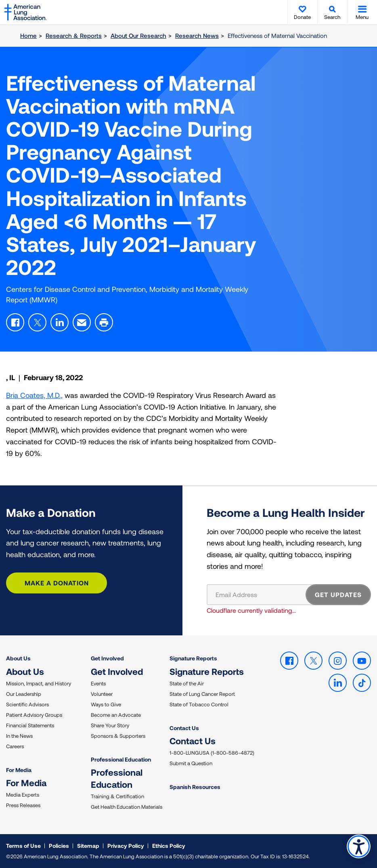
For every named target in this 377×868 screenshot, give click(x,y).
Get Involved (107, 658)
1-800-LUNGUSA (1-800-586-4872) (212, 753)
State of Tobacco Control (199, 704)
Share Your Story (110, 725)
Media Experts (23, 795)
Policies (59, 846)
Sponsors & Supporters (118, 736)
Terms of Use (23, 846)
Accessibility (359, 846)
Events (98, 683)
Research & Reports (74, 35)
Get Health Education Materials (127, 807)
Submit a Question (191, 763)
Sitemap (88, 846)
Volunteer (102, 694)
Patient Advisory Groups (34, 715)
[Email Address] (261, 595)
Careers (15, 746)
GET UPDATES (338, 594)
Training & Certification (117, 796)
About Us (18, 658)
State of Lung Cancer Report (202, 694)
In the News (19, 736)
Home (28, 35)
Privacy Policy (126, 846)
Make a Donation (57, 583)
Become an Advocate (116, 715)
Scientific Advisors (27, 704)
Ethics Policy (169, 846)
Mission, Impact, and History (39, 683)
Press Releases (23, 805)
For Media (19, 770)
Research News (197, 35)
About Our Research (138, 35)
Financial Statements (30, 725)
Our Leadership (24, 694)
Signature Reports (193, 658)
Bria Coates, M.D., (34, 395)
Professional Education (121, 759)
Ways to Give (106, 704)
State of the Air (187, 683)
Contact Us (184, 728)
